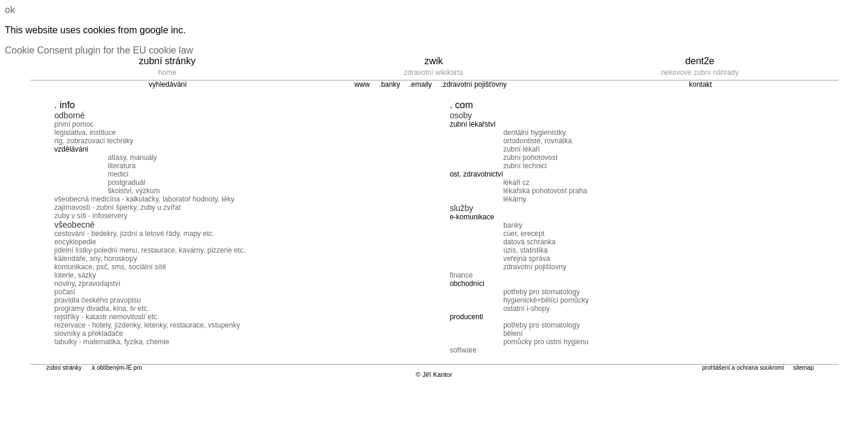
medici (118, 174)
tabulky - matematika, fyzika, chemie (112, 342)
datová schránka (529, 242)
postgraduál (126, 182)
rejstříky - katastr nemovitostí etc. (106, 317)
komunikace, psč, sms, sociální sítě (110, 267)
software (463, 350)
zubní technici (525, 166)
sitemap (803, 368)
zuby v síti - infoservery (91, 216)
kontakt (701, 84)
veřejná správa (527, 259)
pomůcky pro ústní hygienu (546, 342)
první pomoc (74, 124)
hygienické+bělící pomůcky (546, 300)
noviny (64, 284)
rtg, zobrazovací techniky (94, 141)
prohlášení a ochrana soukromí (743, 368)
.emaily (421, 84)
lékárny (515, 199)
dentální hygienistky (535, 133)
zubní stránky (64, 368)
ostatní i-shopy (527, 309)
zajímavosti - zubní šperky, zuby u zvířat (117, 207)
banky (513, 225)
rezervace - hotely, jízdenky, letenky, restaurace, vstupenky (147, 325)
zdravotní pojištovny (535, 267)
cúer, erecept (524, 234)
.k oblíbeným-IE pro (116, 368)
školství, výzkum (134, 191)
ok (10, 10)
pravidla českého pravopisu (97, 300)
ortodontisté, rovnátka (538, 141)
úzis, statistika (526, 250)
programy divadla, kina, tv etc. (101, 309)
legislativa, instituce (85, 133)
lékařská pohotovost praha (545, 191)
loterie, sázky (75, 275)
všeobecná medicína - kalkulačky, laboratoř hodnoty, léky (144, 199)
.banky (389, 84)
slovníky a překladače (88, 333)
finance (461, 275)
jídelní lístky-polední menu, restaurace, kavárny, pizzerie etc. (150, 250)
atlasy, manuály (132, 158)
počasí (65, 292)
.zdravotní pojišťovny (474, 84)
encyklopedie (75, 242)
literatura (122, 166)
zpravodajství (100, 284)
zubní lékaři (521, 149)
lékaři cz (516, 182)
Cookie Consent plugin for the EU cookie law (99, 50)
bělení (513, 333)
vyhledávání (168, 84)
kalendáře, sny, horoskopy (95, 259)
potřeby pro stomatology (542, 292)
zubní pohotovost (530, 158)
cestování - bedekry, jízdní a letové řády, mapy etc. (134, 234)
